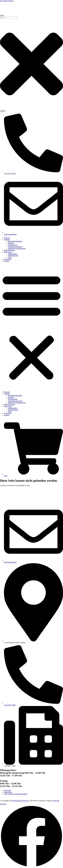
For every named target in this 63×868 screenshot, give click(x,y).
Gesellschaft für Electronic (21, 801)
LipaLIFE (56, 801)
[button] (31, 326)
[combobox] (9, 17)
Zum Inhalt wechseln (7, 1)
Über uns (7, 238)
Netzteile (11, 243)
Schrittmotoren (13, 245)
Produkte (7, 240)
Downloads (8, 259)
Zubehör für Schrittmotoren (17, 248)
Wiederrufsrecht (13, 256)
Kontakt (7, 261)
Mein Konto (8, 252)
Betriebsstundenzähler (15, 241)
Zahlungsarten (13, 254)
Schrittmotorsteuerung (15, 247)
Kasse (10, 257)
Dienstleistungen (9, 250)
